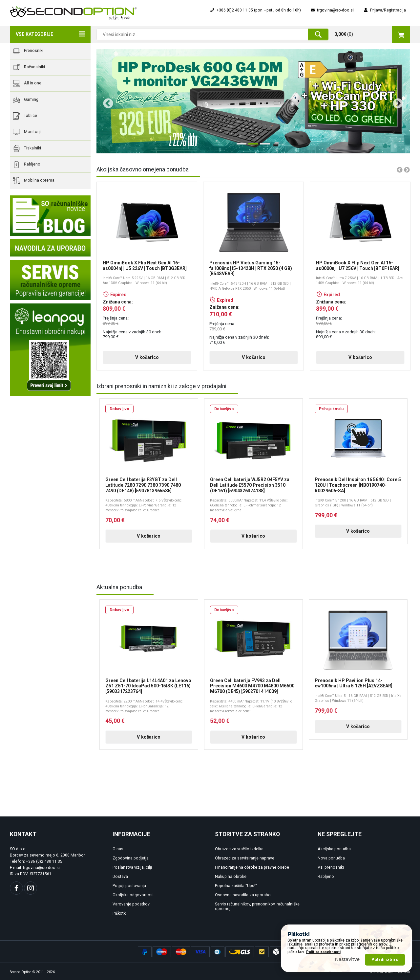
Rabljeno (27, 165)
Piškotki (120, 913)
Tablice (25, 116)
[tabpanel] (253, 101)
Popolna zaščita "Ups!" (236, 886)
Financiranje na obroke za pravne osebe (252, 867)
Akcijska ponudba (334, 849)
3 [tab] (263, 146)
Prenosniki (28, 51)
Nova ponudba (331, 858)
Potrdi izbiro (385, 959)
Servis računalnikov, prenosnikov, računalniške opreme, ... (257, 907)
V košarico (147, 357)
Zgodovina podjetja (131, 858)
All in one (27, 83)
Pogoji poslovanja (129, 886)
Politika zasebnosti (323, 952)
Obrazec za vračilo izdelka (239, 849)
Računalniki (29, 67)
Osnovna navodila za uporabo (243, 895)
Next (395, 101)
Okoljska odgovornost (133, 895)
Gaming (26, 100)
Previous (106, 101)
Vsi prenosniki (331, 867)
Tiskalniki (27, 148)
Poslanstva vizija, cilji (132, 867)
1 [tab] (240, 146)
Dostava (120, 877)
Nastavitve (347, 959)
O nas (118, 849)
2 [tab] (252, 146)
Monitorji (27, 132)
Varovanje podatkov (131, 904)
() (372, 34)
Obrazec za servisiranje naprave (245, 858)
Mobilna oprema (34, 181)
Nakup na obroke (231, 877)
